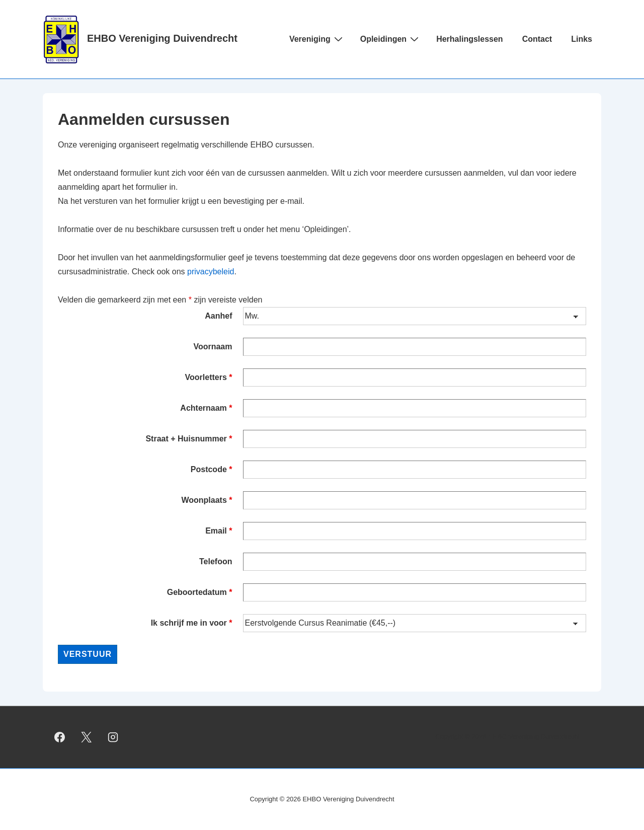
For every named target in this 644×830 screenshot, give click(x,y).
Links (582, 39)
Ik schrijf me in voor (192, 623)
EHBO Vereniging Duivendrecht (162, 38)
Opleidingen (391, 39)
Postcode (212, 469)
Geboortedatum (200, 592)
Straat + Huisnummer (189, 439)
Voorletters (209, 377)
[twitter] (87, 737)
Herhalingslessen (470, 39)
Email (219, 531)
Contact (537, 39)
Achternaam (206, 408)
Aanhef (218, 316)
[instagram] (113, 737)
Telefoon (216, 561)
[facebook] (60, 737)
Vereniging (317, 39)
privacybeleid (211, 272)
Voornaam (213, 347)
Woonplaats (207, 500)
